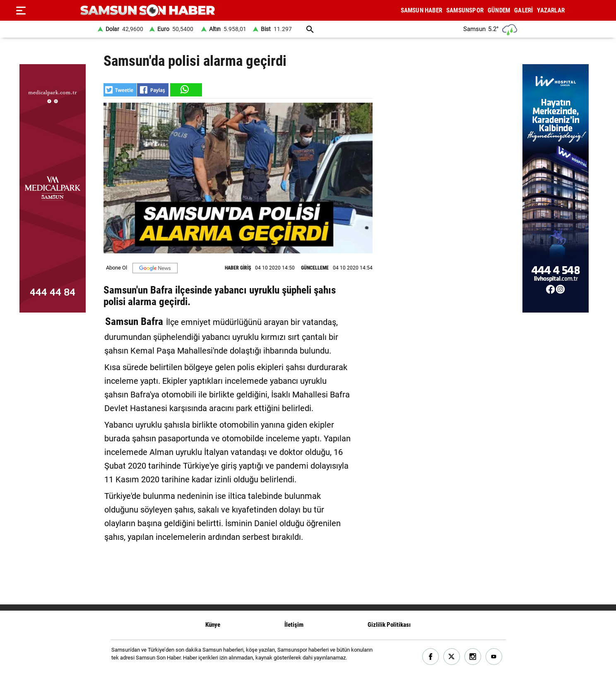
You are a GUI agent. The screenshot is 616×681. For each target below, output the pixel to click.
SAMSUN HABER (421, 10)
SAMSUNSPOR (465, 10)
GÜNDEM (499, 10)
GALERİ (523, 10)
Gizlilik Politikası (389, 625)
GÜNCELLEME (315, 268)
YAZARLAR (551, 10)
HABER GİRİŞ (238, 268)
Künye (213, 625)
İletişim (294, 625)
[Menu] (21, 10)
